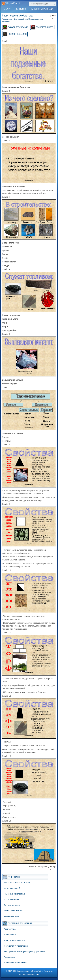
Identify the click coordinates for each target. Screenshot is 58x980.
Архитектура (10, 929)
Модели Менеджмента (14, 940)
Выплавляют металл (13, 911)
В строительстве (12, 899)
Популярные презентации (42, 9)
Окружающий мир (21, 19)
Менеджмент (10, 935)
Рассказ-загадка (11, 916)
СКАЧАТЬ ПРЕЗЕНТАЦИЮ (18, 27)
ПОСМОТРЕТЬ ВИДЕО (45, 27)
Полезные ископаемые (15, 894)
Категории (21, 9)
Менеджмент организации (16, 963)
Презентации (7, 19)
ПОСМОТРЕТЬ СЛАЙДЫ (17, 34)
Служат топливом (12, 905)
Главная (7, 9)
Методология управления (16, 946)
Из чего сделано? (12, 888)
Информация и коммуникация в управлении (24, 951)
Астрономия (10, 957)
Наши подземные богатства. (17, 883)
